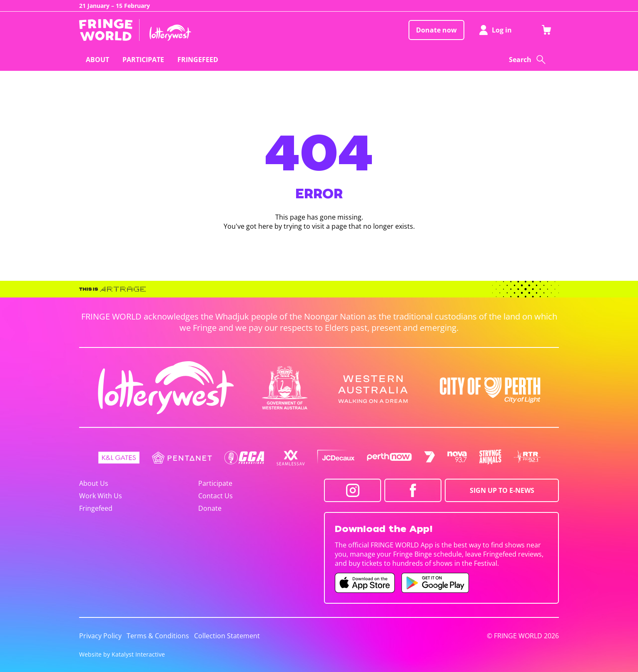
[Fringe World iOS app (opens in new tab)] (365, 583)
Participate (215, 483)
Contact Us (216, 496)
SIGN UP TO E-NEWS (502, 490)
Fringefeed (96, 508)
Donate (210, 508)
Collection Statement (227, 636)
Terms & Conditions (158, 636)
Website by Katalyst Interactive (122, 654)
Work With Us (101, 496)
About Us (94, 483)
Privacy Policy (100, 636)
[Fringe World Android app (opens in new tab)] (435, 583)
